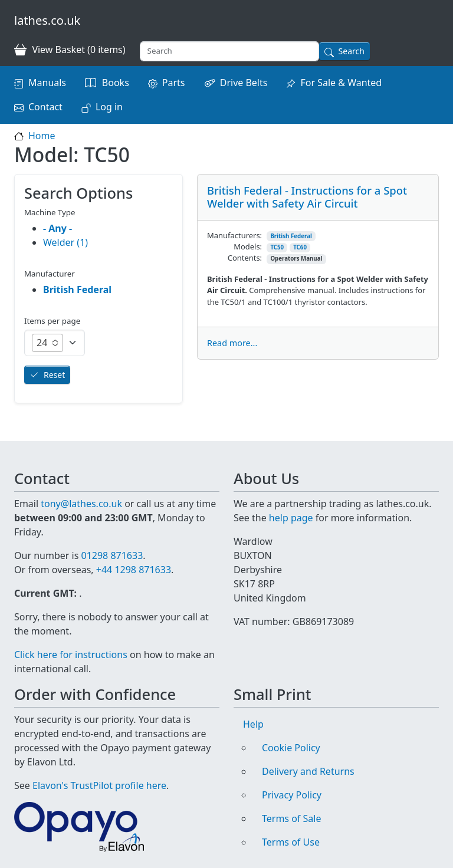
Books (116, 83)
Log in (109, 107)
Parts (174, 83)
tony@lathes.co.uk (81, 504)
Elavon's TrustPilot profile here (99, 785)
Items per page (52, 321)
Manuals (47, 83)
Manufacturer (50, 274)
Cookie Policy (291, 748)
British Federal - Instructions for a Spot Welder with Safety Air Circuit (307, 197)
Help (253, 724)
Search (352, 51)
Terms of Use (291, 842)
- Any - (58, 228)
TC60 (300, 247)
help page (291, 518)
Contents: (245, 258)
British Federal (291, 236)
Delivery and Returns (308, 771)
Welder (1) (65, 242)
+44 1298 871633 (134, 570)
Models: (248, 246)
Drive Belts (244, 83)
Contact (45, 107)
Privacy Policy (292, 795)
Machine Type (50, 212)
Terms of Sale (291, 818)
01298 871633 (112, 555)
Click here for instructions (71, 655)
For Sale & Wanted (341, 83)
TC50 (277, 247)
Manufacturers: (234, 235)
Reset (54, 375)
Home (42, 136)
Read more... (232, 343)
